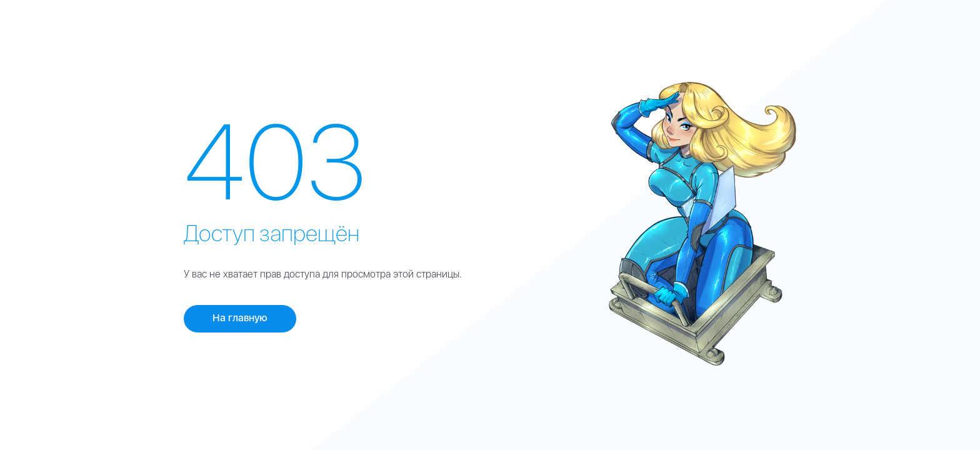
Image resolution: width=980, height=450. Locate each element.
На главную (240, 318)
